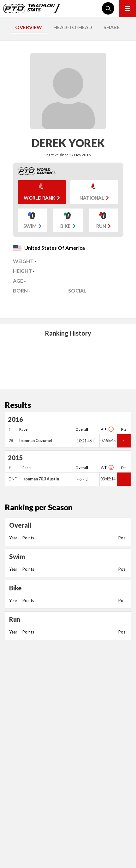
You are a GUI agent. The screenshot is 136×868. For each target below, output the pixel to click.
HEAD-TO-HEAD (73, 27)
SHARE (112, 27)
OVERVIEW (29, 27)
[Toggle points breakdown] (94, 440)
